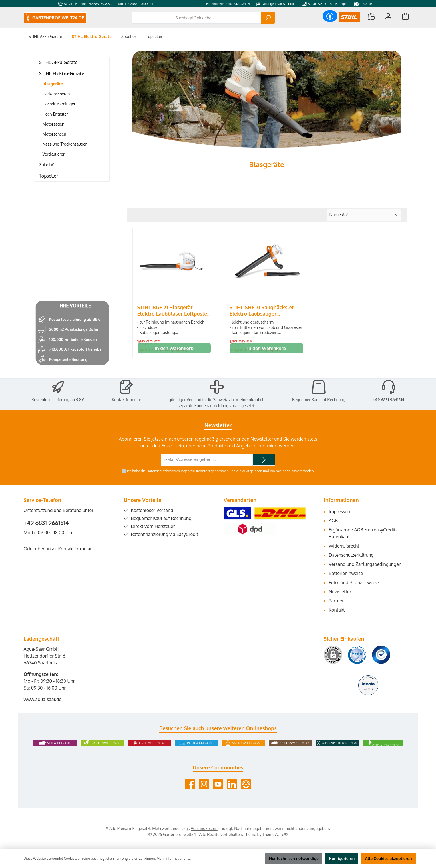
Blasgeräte (53, 84)
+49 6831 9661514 (388, 400)
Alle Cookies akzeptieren (388, 858)
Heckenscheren (56, 94)
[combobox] (197, 18)
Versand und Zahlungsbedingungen (365, 564)
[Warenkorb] (405, 16)
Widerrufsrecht (344, 546)
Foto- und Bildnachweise (354, 582)
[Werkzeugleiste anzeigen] (330, 16)
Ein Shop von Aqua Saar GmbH (228, 4)
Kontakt (337, 610)
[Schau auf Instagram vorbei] (204, 784)
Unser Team (365, 4)
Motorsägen (54, 124)
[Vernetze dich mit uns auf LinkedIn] (232, 784)
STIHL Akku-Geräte (58, 62)
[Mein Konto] (388, 16)
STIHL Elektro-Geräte (62, 73)
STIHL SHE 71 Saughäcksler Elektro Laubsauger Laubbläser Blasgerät (262, 310)
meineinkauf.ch (250, 400)
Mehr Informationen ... (173, 858)
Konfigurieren (342, 858)
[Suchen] (268, 18)
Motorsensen (54, 134)
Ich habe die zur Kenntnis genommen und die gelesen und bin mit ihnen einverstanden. (221, 471)
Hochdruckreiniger (59, 104)
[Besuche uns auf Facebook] (190, 784)
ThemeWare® (275, 834)
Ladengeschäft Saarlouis (276, 4)
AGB (246, 471)
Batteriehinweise (346, 573)
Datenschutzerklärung (351, 555)
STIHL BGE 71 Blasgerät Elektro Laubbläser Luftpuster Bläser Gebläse (173, 310)
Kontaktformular (127, 400)
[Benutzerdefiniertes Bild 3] (381, 655)
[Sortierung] (364, 215)
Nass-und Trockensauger (65, 144)
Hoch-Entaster (55, 114)
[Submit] (264, 460)
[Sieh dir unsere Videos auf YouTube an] (218, 784)
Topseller (49, 176)
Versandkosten (204, 828)
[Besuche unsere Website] (246, 784)
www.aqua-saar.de (43, 699)
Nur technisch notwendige (294, 858)
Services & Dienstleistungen (325, 4)
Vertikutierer (54, 154)
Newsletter (340, 592)
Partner (336, 601)
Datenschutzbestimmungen (168, 471)
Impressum (340, 511)
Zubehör (48, 165)
